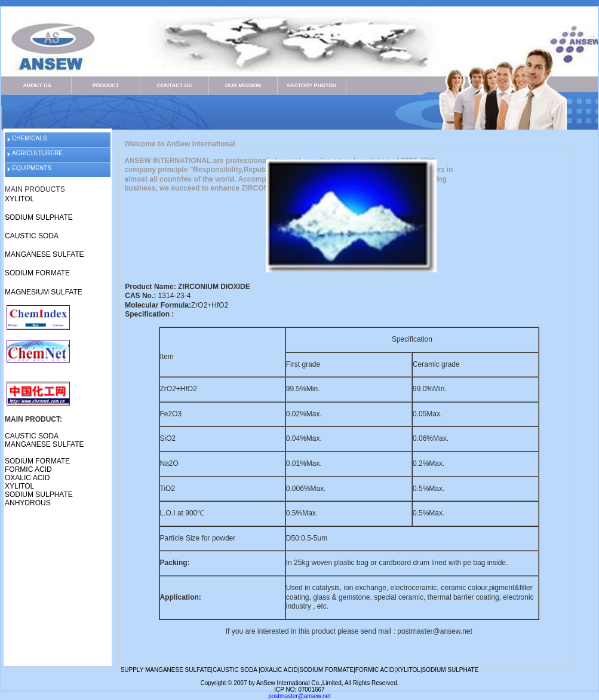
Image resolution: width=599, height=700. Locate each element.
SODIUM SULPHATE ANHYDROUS (39, 499)
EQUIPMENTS (32, 168)
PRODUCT (106, 85)
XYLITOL (19, 199)
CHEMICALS (29, 138)
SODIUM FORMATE (37, 273)
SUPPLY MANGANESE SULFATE (166, 670)
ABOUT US (37, 85)
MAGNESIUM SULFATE (44, 292)
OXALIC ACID (27, 478)
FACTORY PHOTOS (312, 85)
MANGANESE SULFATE (44, 254)
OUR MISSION (243, 85)
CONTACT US (174, 85)
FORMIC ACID (28, 469)
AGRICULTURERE (37, 153)
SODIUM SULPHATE (39, 217)
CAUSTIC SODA (32, 236)
